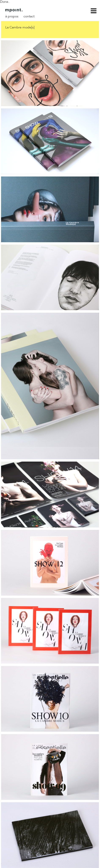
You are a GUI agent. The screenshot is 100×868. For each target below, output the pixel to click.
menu (94, 11)
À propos (12, 17)
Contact (29, 17)
